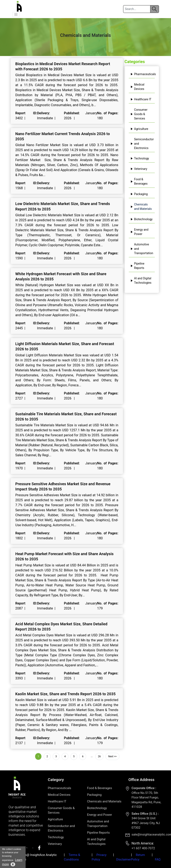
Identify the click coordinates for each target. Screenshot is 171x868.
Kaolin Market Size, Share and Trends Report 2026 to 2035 (66, 694)
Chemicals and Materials (141, 207)
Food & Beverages (139, 181)
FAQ (158, 859)
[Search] (137, 9)
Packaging (139, 194)
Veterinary (139, 169)
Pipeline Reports (138, 266)
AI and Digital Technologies (141, 280)
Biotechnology (142, 219)
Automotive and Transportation (142, 249)
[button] (16, 15)
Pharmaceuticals (143, 74)
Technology (140, 158)
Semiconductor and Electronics (142, 144)
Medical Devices (137, 87)
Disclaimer (124, 859)
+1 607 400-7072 (143, 848)
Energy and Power (139, 232)
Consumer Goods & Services (139, 114)
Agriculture (139, 129)
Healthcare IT (141, 99)
